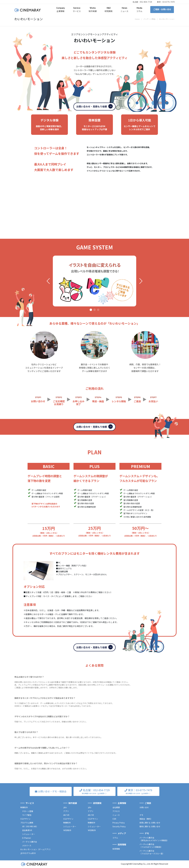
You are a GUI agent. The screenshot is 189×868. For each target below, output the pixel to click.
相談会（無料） (146, 819)
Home (137, 19)
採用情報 (116, 849)
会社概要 (116, 807)
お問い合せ (144, 807)
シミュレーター (29, 834)
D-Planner (27, 838)
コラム (139, 10)
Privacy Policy (119, 823)
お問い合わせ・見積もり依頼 (94, 106)
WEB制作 (67, 830)
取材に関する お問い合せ (150, 827)
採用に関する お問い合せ (150, 823)
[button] (48, 281)
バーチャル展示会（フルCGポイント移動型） (151, 846)
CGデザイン (25, 819)
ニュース (124, 10)
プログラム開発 (27, 823)
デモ (141, 815)
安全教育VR (27, 830)
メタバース (27, 846)
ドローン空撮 (28, 811)
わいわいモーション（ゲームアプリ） (36, 849)
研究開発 (109, 10)
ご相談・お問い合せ (162, 9)
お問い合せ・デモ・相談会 (52, 791)
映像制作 (24, 807)
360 (65, 807)
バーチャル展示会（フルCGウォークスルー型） (152, 852)
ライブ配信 (27, 815)
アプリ (66, 811)
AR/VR (66, 815)
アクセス (116, 811)
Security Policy (119, 827)
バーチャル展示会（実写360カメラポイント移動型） (154, 839)
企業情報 (61, 10)
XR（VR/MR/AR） (30, 827)
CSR (114, 819)
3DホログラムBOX (28, 853)
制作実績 (93, 10)
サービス (77, 10)
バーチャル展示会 (30, 842)
